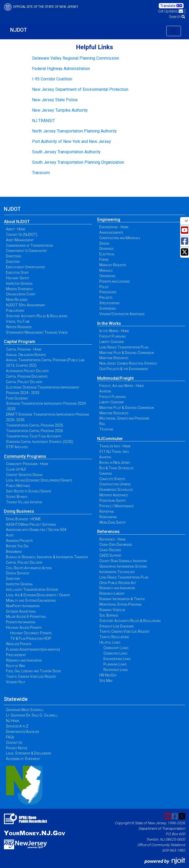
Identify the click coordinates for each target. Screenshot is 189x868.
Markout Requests (113, 265)
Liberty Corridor (112, 342)
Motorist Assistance (114, 495)
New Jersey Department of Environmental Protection (80, 89)
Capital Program (20, 342)
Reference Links (116, 670)
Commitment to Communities (26, 251)
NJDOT (19, 30)
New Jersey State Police (55, 100)
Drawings (106, 249)
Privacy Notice (17, 748)
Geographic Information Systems (123, 566)
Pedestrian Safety (113, 500)
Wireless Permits (19, 644)
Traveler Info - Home (115, 446)
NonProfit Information (23, 606)
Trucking (106, 429)
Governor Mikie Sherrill (25, 710)
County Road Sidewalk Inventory (123, 561)
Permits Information (21, 622)
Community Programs (25, 456)
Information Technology (117, 572)
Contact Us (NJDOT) (22, 235)
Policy (104, 287)
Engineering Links (117, 659)
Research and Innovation (24, 660)
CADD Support (110, 555)
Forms (104, 259)
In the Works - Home (114, 331)
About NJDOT (17, 222)
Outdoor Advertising (21, 611)
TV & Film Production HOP (31, 638)
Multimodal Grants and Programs (124, 418)
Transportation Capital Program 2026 (35, 431)
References (108, 532)
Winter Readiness (19, 327)
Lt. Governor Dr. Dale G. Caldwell (32, 715)
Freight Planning (113, 336)
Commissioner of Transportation (29, 245)
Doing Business (19, 511)
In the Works (109, 323)
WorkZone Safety (113, 522)
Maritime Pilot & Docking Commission (127, 353)
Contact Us (14, 743)
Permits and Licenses (114, 281)
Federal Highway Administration (61, 69)
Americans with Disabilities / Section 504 (36, 530)
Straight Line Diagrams (117, 626)
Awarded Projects (19, 541)
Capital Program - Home (24, 349)
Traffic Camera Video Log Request (31, 676)
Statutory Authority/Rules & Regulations (37, 316)
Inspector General (20, 283)
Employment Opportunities (25, 267)
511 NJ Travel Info (114, 452)
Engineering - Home (114, 227)
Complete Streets (112, 479)
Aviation (105, 391)
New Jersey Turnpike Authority (60, 110)
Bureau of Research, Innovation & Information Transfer (47, 557)
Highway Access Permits (24, 628)
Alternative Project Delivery (28, 371)
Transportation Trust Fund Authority (34, 436)
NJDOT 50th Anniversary (26, 305)
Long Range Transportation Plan (124, 347)
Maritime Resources (114, 358)
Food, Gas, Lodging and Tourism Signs (33, 671)
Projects (106, 297)
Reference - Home (112, 539)
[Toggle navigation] (174, 31)
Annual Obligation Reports (26, 355)
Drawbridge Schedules (116, 490)
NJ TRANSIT (44, 121)
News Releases (17, 300)
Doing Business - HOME (23, 519)
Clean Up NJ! (16, 469)
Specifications (109, 303)
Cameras (106, 473)
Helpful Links (110, 642)
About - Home (16, 229)
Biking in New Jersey (115, 462)
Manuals (106, 270)
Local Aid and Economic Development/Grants (39, 480)
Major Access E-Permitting (26, 617)
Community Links (116, 648)
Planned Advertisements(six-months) (33, 649)
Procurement (16, 655)
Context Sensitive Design (24, 475)
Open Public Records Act (118, 583)
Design (104, 243)
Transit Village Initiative (24, 502)
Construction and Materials (120, 238)
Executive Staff (17, 273)
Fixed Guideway (17, 398)
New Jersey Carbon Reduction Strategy (128, 363)
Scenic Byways (17, 497)
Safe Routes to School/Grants (29, 491)
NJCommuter (110, 439)
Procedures (108, 292)
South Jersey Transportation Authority (66, 152)
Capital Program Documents (27, 376)
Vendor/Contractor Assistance (122, 314)
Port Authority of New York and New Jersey (72, 141)
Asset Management (20, 240)
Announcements (111, 232)
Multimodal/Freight (115, 378)
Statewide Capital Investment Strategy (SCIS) (40, 442)
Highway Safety (18, 278)
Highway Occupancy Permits (31, 633)
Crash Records (110, 550)
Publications (15, 311)
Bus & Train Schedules (116, 468)
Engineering (109, 220)
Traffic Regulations (114, 637)
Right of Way (16, 666)
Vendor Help (16, 682)
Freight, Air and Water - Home (122, 386)
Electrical (107, 254)
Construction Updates (115, 484)
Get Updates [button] (171, 11)
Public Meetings (18, 486)
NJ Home (13, 721)
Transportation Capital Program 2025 (35, 425)
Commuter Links (115, 653)
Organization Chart (21, 294)
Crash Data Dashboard (116, 544)
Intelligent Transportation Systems (32, 590)
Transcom (41, 173)
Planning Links (115, 664)
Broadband (14, 552)
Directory (13, 262)
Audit (10, 535)
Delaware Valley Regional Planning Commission (76, 58)
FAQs (10, 737)
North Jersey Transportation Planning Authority (74, 131)
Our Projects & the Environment (124, 369)
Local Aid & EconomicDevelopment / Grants (38, 595)
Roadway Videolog (112, 610)
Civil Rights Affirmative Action (29, 568)
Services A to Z (17, 726)
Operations (107, 276)
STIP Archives (17, 447)
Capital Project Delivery (24, 382)
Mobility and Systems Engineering (31, 600)
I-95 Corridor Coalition (52, 79)
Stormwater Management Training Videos (37, 332)
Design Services (18, 573)
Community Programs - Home (27, 464)
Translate (171, 6)
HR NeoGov (108, 675)
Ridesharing (108, 517)
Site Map (106, 681)
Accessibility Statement (23, 759)
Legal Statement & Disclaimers (29, 753)
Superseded (108, 308)
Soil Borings (109, 615)
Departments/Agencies (23, 732)
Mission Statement (19, 289)
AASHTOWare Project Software (31, 524)
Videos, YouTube (18, 321)
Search (177, 17)
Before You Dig (17, 546)
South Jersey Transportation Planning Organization (78, 162)
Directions (14, 256)
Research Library (112, 593)
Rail (102, 424)
